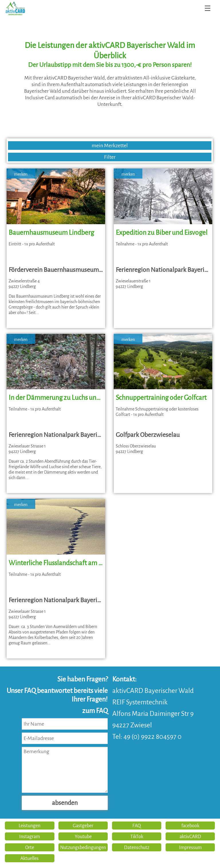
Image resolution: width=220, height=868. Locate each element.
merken (21, 174)
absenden (65, 803)
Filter (110, 157)
